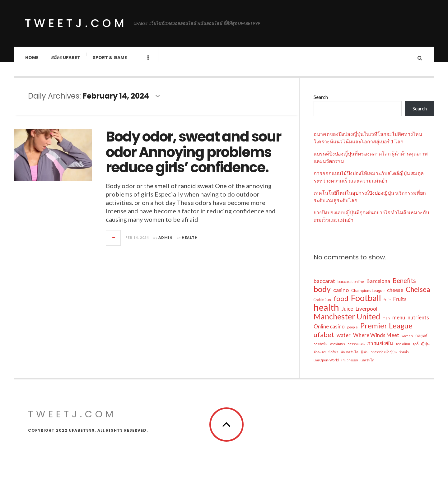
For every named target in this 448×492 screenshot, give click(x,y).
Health (190, 243)
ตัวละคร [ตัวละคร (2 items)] (320, 358)
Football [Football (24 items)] (366, 304)
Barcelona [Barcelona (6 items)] (378, 287)
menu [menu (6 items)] (399, 323)
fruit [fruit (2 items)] (387, 306)
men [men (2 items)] (386, 324)
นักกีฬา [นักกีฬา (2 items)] (333, 358)
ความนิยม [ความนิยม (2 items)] (403, 350)
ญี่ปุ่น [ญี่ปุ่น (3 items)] (425, 350)
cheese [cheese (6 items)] (395, 296)
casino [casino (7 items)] (341, 296)
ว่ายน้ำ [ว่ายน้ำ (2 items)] (404, 358)
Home (32, 58)
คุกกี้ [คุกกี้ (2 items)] (415, 350)
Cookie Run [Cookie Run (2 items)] (322, 306)
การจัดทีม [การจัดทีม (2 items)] (321, 350)
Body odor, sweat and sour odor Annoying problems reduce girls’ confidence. (193, 158)
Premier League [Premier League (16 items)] (386, 332)
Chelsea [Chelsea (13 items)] (418, 295)
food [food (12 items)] (341, 304)
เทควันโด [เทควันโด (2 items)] (367, 366)
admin (166, 243)
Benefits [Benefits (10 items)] (404, 286)
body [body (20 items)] (322, 295)
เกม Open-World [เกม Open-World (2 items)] (326, 366)
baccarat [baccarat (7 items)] (324, 287)
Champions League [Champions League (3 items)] (368, 296)
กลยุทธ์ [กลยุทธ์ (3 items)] (421, 341)
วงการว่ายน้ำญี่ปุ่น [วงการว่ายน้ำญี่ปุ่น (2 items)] (384, 358)
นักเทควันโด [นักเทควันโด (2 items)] (350, 358)
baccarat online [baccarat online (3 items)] (351, 287)
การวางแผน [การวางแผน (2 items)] (356, 350)
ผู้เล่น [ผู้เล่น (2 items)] (365, 358)
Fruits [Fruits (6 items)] (400, 305)
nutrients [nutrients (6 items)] (418, 323)
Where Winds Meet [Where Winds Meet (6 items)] (376, 341)
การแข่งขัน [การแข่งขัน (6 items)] (380, 349)
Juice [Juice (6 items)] (347, 315)
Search (321, 103)
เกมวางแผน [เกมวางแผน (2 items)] (350, 366)
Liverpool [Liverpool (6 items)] (366, 315)
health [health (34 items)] (326, 313)
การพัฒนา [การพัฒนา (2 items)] (338, 350)
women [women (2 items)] (407, 342)
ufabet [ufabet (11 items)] (324, 341)
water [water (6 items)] (344, 341)
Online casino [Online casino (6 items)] (329, 332)
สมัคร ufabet (66, 58)
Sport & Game (110, 58)
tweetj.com (76, 23)
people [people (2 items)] (352, 333)
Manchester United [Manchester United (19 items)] (347, 322)
